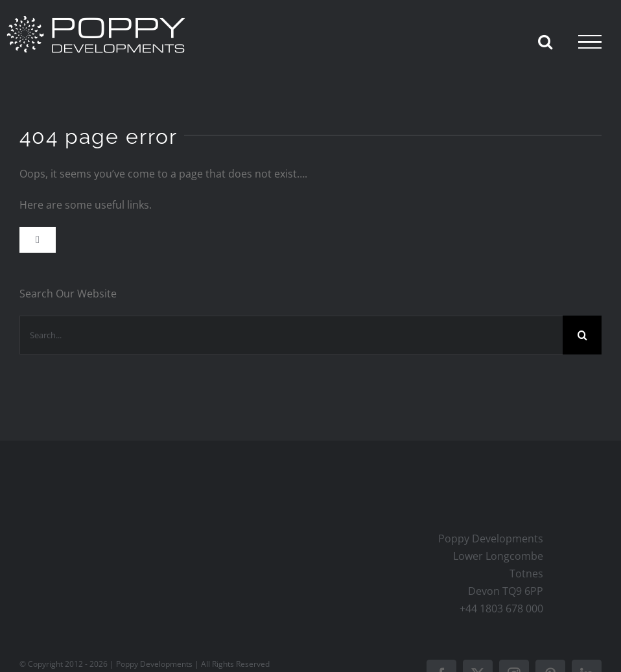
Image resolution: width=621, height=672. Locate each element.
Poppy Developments (155, 664)
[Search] (582, 335)
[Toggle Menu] (590, 42)
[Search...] (291, 335)
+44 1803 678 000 (501, 608)
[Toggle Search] (545, 41)
